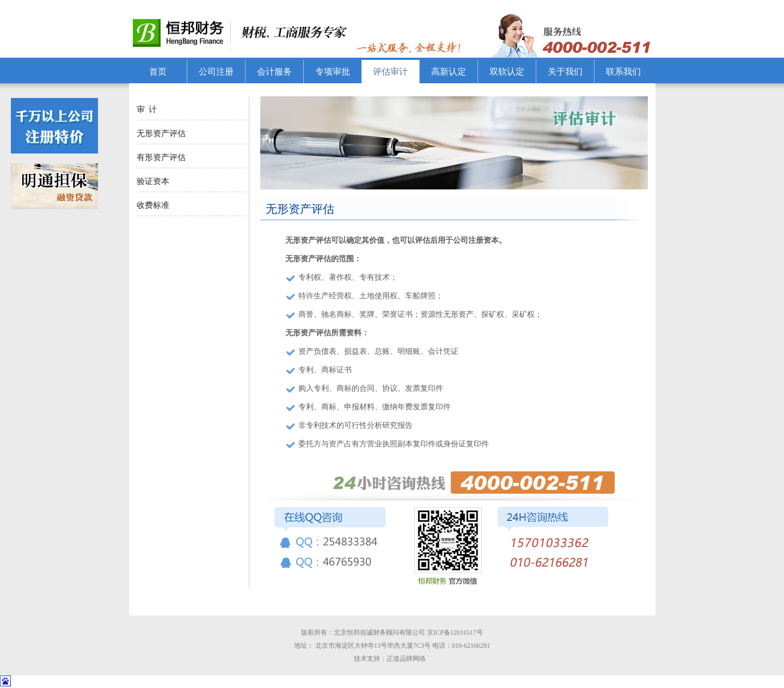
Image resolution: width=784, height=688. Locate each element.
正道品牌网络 (409, 659)
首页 (158, 72)
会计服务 (274, 72)
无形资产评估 (161, 133)
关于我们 (565, 72)
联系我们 (623, 72)
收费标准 (153, 205)
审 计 (147, 109)
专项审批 (333, 72)
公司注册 (216, 72)
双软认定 (507, 72)
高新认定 (449, 72)
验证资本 (153, 181)
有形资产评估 (161, 157)
